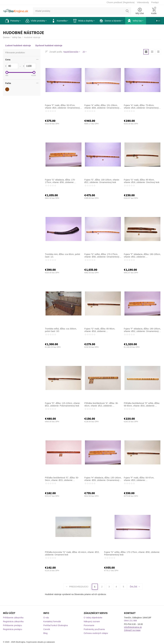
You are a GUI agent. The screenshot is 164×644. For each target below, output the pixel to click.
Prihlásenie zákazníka (13, 618)
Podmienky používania (94, 629)
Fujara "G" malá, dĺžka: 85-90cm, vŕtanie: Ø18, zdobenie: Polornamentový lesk (100, 330)
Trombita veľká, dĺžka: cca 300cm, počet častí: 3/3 (61, 330)
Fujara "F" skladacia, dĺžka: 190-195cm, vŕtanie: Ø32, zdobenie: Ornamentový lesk (142, 330)
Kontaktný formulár (52, 621)
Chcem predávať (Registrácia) (120, 2)
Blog (45, 633)
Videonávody (143, 2)
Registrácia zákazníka (13, 621)
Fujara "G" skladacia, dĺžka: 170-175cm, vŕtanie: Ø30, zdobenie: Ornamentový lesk (60, 181)
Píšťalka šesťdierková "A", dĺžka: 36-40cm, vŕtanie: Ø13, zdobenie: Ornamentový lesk (101, 405)
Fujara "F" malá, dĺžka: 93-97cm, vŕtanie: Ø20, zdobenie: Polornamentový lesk (139, 479)
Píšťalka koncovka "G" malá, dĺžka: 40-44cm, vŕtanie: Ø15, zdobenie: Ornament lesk (72, 553)
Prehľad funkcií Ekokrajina (55, 625)
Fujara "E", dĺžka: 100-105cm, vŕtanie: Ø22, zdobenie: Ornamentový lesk (102, 181)
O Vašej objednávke (93, 618)
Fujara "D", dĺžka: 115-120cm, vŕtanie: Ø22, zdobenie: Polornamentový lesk (63, 404)
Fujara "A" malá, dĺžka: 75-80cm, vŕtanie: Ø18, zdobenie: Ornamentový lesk (141, 107)
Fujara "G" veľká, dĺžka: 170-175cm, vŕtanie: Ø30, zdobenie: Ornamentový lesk (102, 256)
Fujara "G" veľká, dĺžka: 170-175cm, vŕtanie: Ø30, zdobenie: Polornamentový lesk (132, 553)
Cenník (47, 629)
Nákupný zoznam (92, 621)
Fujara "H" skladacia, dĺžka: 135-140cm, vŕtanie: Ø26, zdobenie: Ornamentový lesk (103, 479)
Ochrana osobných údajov (96, 633)
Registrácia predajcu (13, 629)
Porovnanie (89, 625)
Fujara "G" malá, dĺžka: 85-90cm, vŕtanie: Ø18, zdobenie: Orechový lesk (142, 181)
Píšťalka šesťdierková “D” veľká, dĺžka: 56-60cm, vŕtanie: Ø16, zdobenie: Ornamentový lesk (142, 405)
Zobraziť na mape (132, 630)
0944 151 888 (130, 621)
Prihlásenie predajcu (13, 625)
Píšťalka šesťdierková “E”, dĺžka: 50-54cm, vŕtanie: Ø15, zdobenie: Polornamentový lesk (62, 479)
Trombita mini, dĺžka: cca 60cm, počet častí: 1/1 (62, 255)
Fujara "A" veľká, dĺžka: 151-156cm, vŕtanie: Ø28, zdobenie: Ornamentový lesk (102, 107)
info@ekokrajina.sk (133, 627)
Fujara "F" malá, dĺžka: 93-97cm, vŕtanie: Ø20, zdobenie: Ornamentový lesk (62, 107)
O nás (46, 618)
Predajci (155, 2)
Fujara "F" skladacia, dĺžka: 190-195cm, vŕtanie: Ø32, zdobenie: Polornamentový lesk (142, 256)
